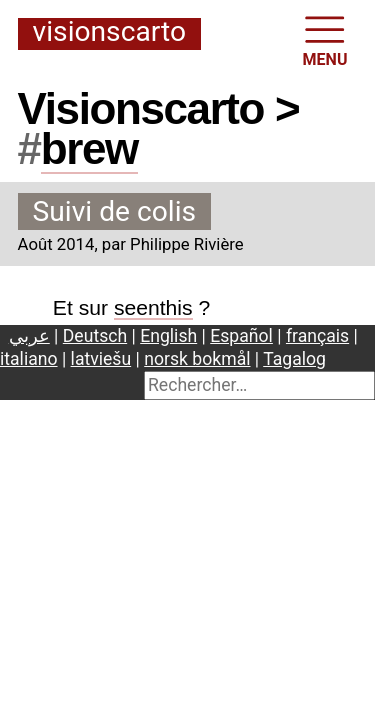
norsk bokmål (197, 359)
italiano (29, 359)
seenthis (153, 307)
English (168, 336)
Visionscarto (109, 33)
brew (89, 148)
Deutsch (95, 336)
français (317, 336)
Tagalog (294, 359)
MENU (325, 39)
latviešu (101, 359)
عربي (29, 336)
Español (241, 336)
